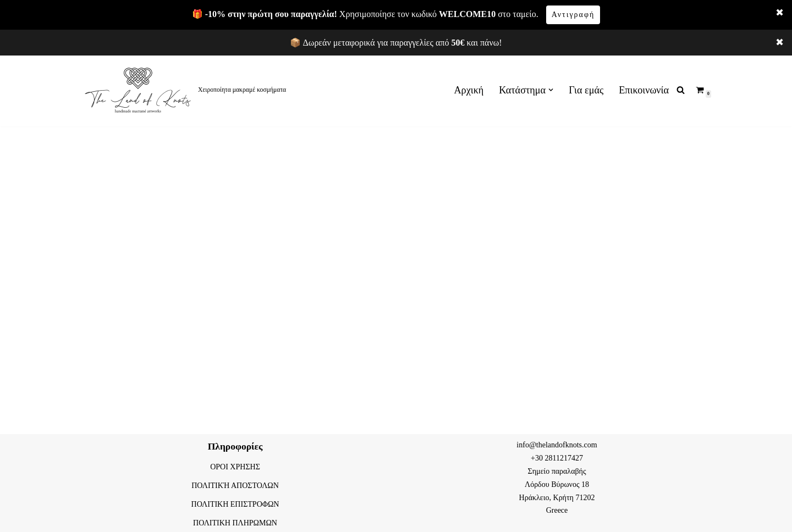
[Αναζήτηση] (681, 90)
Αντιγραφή (573, 15)
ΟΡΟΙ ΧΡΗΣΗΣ (235, 467)
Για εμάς (586, 90)
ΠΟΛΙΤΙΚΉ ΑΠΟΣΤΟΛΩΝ (235, 486)
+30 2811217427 (557, 458)
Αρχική (469, 90)
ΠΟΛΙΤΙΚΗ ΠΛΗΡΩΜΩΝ (235, 523)
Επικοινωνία (644, 90)
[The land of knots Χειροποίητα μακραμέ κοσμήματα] (184, 90)
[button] (551, 90)
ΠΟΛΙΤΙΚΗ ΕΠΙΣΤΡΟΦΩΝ (235, 504)
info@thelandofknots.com (557, 445)
